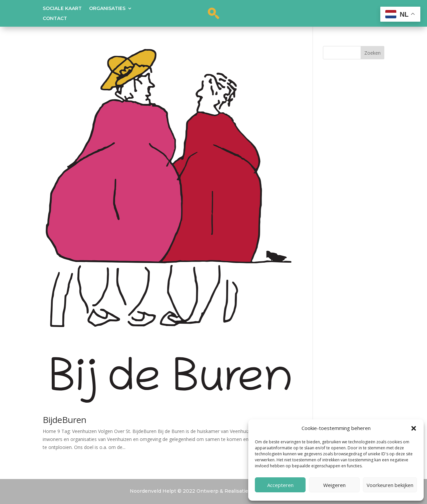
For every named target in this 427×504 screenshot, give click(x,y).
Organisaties (107, 9)
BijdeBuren (65, 420)
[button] (414, 428)
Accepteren (280, 485)
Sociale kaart (62, 9)
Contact (55, 19)
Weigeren (334, 485)
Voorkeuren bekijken (390, 485)
